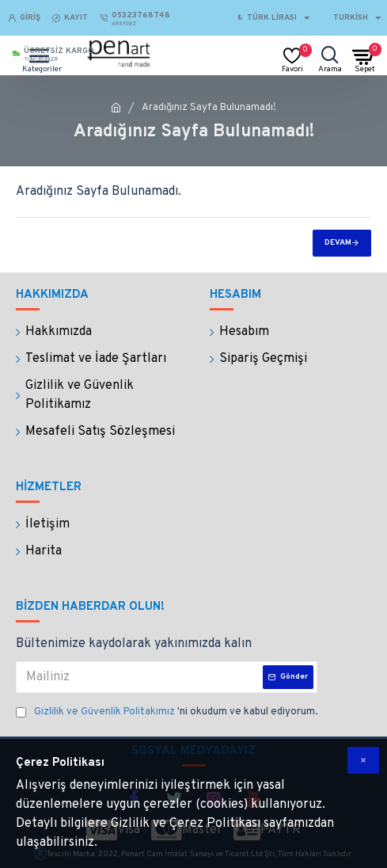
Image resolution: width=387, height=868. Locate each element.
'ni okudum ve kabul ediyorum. (167, 713)
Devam (338, 243)
